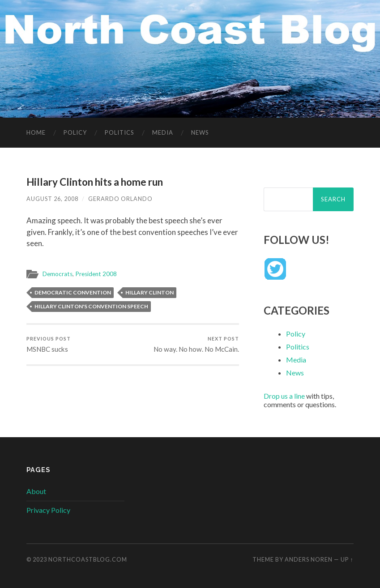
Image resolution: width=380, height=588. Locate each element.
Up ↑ (347, 559)
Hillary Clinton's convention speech (91, 306)
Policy (75, 132)
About (36, 491)
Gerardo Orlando (120, 199)
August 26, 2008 (52, 199)
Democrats (58, 274)
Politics (120, 132)
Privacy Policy (48, 510)
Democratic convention (73, 292)
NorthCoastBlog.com (88, 559)
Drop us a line (284, 396)
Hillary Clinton (149, 292)
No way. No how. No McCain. (196, 344)
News (200, 132)
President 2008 (96, 274)
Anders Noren (309, 559)
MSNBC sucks (49, 344)
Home (36, 132)
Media (163, 132)
